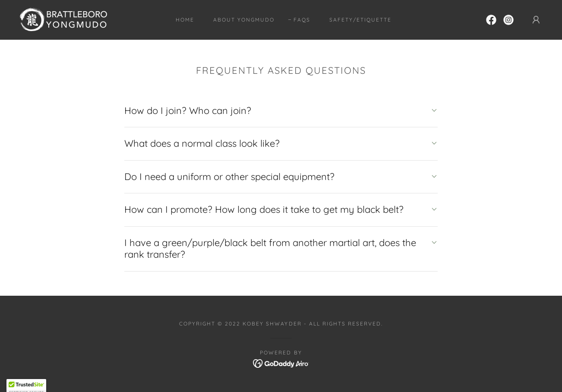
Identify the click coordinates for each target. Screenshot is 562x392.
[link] (63, 19)
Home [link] (185, 20)
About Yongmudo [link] (244, 20)
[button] (536, 20)
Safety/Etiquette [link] (360, 20)
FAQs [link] (302, 20)
